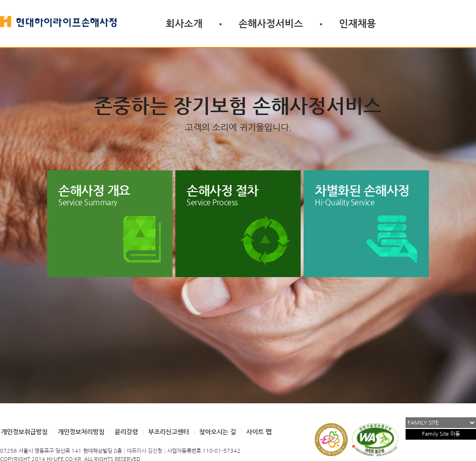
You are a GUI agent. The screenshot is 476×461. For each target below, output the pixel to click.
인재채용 (357, 23)
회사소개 (184, 23)
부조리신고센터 (169, 432)
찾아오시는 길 (218, 432)
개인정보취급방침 (24, 432)
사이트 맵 (259, 432)
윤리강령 (126, 432)
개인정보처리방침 (81, 432)
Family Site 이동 (441, 434)
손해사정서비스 (271, 23)
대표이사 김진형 (144, 451)
